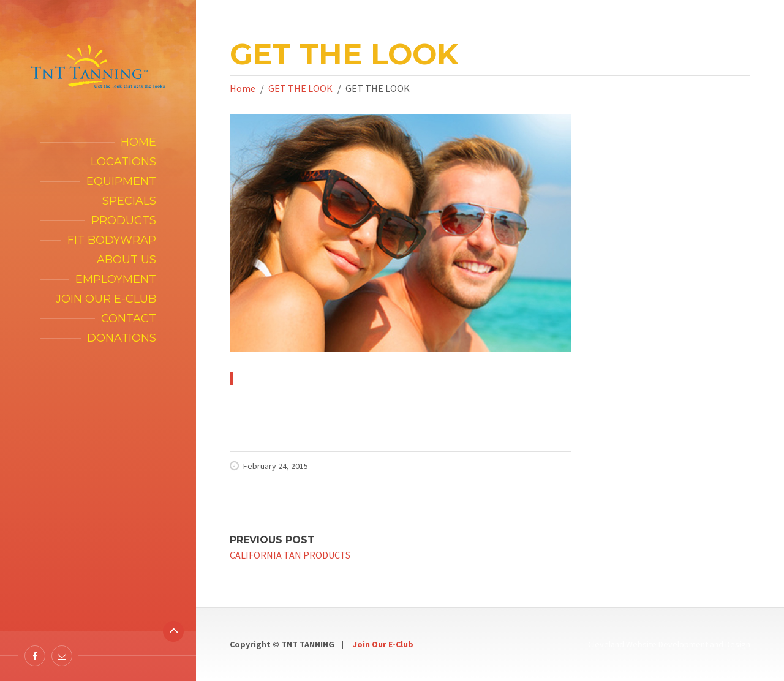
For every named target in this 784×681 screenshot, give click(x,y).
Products (124, 220)
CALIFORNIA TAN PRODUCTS (290, 555)
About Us (126, 260)
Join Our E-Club (383, 644)
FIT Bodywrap (112, 240)
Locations (123, 162)
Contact (129, 318)
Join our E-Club (106, 299)
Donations (122, 338)
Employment (116, 279)
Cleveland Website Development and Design (669, 644)
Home (138, 142)
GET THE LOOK (300, 88)
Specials (129, 201)
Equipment (121, 181)
